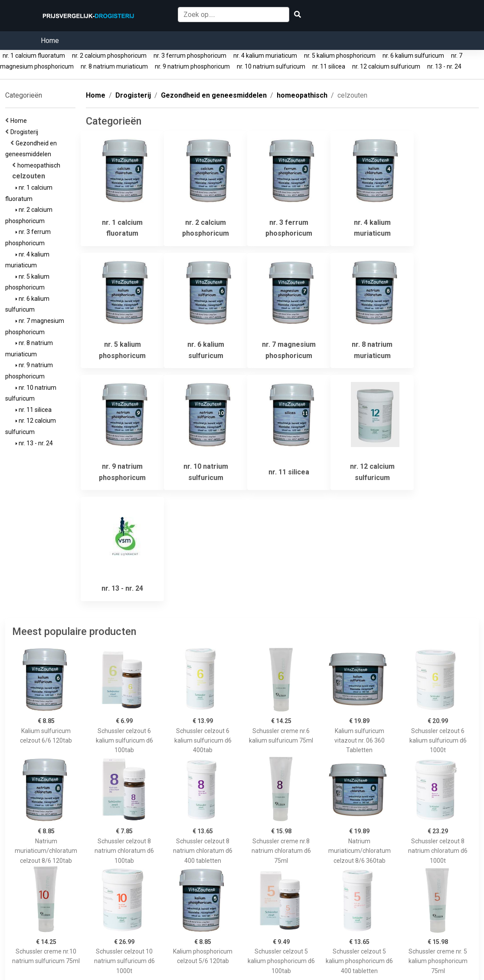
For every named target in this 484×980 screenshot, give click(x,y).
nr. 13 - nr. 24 (444, 66)
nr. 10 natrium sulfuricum (271, 66)
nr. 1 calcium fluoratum (34, 56)
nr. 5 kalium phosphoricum (340, 56)
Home (50, 41)
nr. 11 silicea (329, 66)
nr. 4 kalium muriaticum (265, 56)
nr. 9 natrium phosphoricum (192, 66)
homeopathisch (40, 165)
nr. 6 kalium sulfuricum (413, 56)
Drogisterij (26, 132)
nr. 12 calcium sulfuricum (386, 66)
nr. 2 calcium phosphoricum (109, 56)
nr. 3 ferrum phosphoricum (190, 56)
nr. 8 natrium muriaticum (114, 66)
